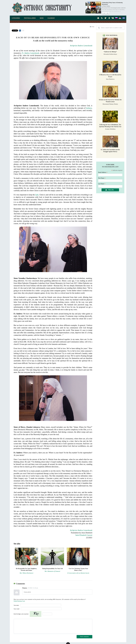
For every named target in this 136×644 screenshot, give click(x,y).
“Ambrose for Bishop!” (110, 52)
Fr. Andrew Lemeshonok (30, 53)
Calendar (51, 18)
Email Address (103, 172)
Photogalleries (30, 18)
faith (37, 195)
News (42, 18)
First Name (102, 178)
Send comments (84, 637)
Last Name (102, 184)
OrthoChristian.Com (19, 601)
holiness (89, 108)
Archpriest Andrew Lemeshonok (81, 46)
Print (93, 27)
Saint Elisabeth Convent (84, 535)
